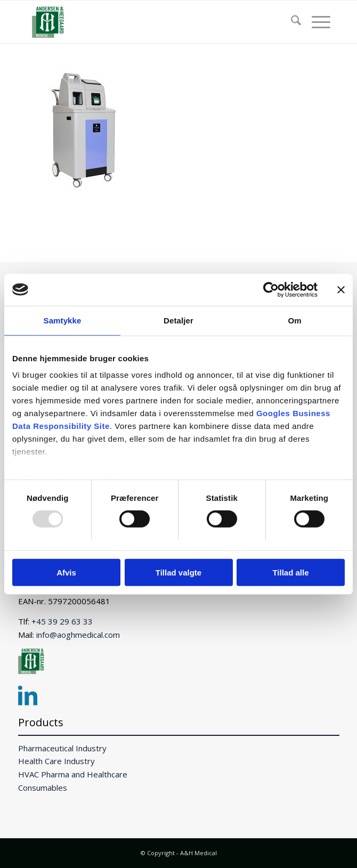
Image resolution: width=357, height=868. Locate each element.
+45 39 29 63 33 (62, 621)
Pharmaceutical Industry (62, 748)
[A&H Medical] (148, 22)
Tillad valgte (178, 573)
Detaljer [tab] (178, 320)
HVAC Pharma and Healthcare (73, 774)
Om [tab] (294, 320)
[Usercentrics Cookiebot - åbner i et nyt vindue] (271, 289)
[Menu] (316, 22)
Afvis (66, 573)
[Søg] (291, 22)
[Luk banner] (341, 289)
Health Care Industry (56, 761)
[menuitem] (291, 22)
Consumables (43, 788)
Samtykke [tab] (63, 320)
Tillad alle (290, 573)
